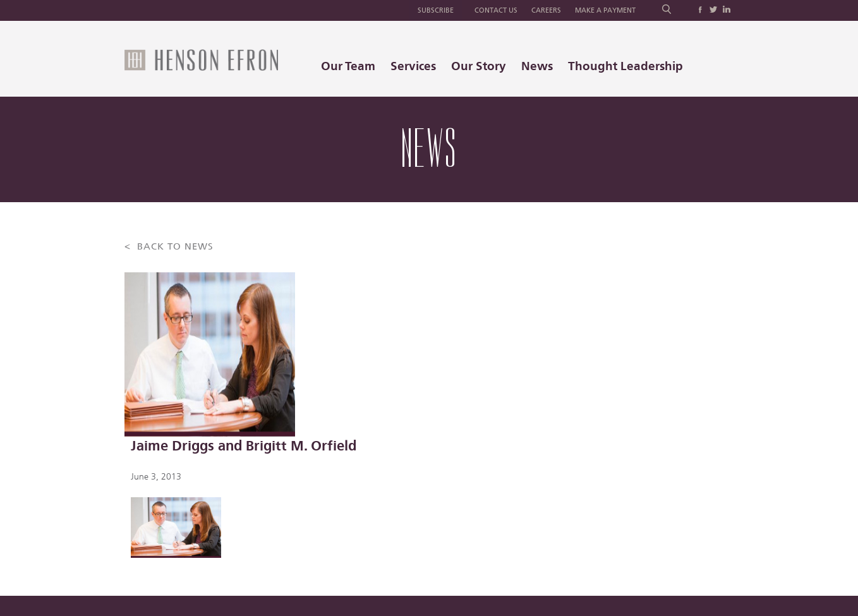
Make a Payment (605, 10)
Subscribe (436, 10)
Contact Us (496, 10)
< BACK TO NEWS (169, 247)
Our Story (479, 66)
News (537, 66)
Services (413, 66)
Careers (546, 10)
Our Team (348, 66)
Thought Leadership (625, 66)
